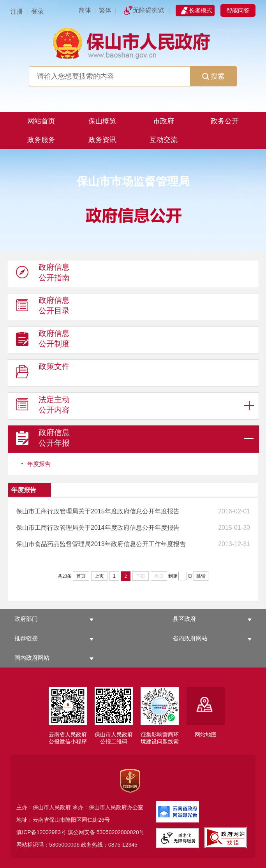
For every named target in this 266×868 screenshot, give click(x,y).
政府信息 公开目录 (43, 307)
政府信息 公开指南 (43, 274)
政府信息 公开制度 (43, 340)
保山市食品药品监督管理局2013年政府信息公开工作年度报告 (101, 544)
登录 (37, 11)
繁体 (105, 10)
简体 (85, 10)
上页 (99, 576)
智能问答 (238, 10)
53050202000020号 (121, 832)
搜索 (213, 76)
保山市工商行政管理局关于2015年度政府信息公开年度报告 (98, 511)
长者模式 (201, 10)
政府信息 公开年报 (43, 439)
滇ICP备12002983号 (41, 832)
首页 (81, 576)
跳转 (201, 576)
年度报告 (39, 464)
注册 (17, 11)
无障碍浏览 (148, 10)
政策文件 (43, 373)
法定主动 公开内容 (43, 406)
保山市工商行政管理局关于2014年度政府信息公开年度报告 (98, 528)
